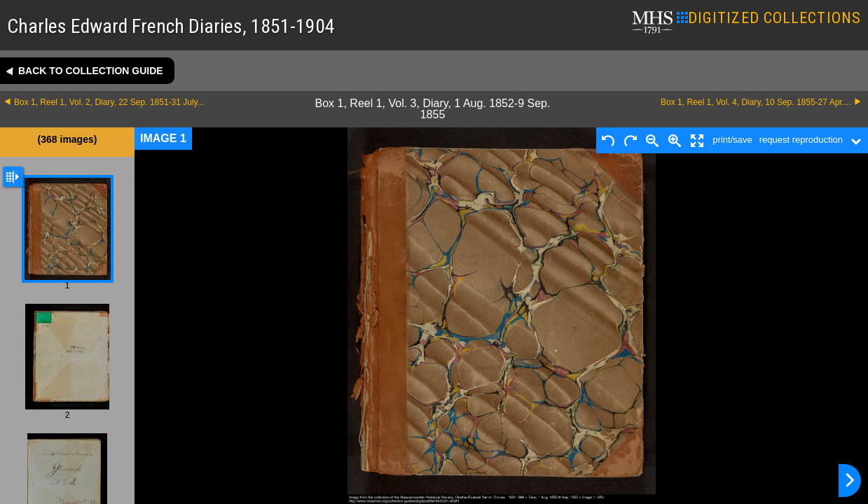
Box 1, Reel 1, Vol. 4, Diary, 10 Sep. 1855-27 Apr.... (756, 102)
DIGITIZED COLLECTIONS (769, 18)
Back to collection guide (91, 71)
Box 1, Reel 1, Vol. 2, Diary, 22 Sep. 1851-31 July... (109, 102)
